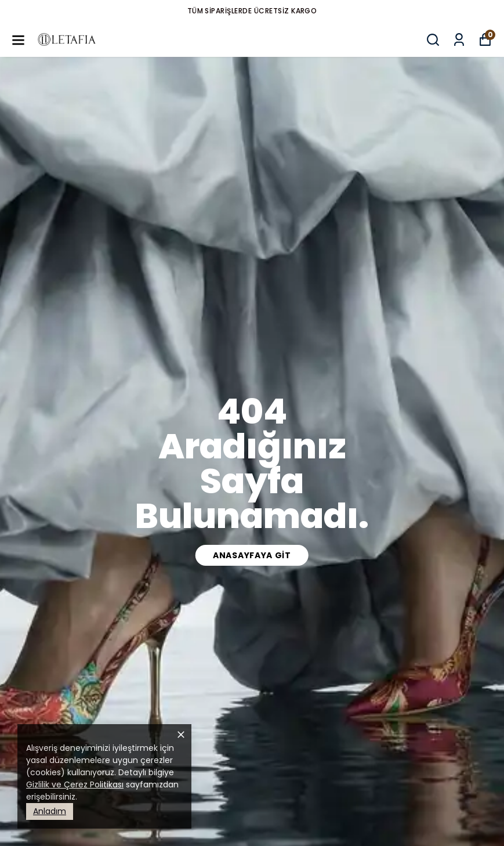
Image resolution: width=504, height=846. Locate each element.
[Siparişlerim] (459, 40)
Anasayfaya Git (252, 555)
